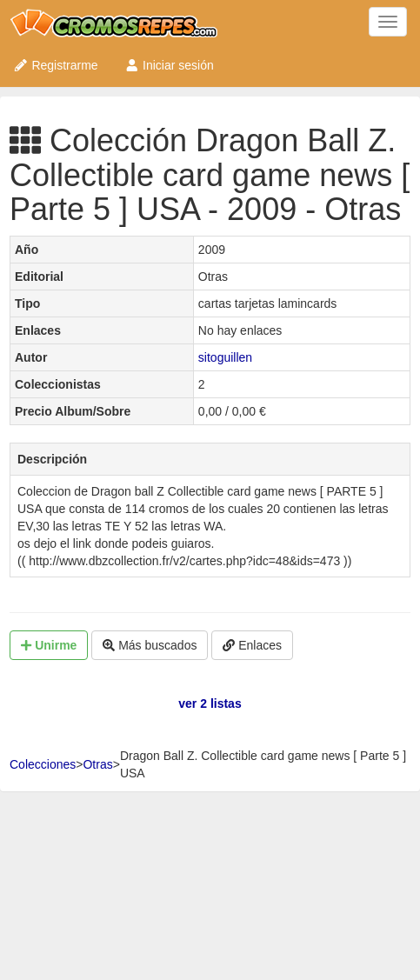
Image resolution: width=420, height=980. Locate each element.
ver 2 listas (210, 703)
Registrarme (56, 65)
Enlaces (252, 645)
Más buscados (150, 645)
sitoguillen (225, 357)
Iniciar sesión (169, 65)
